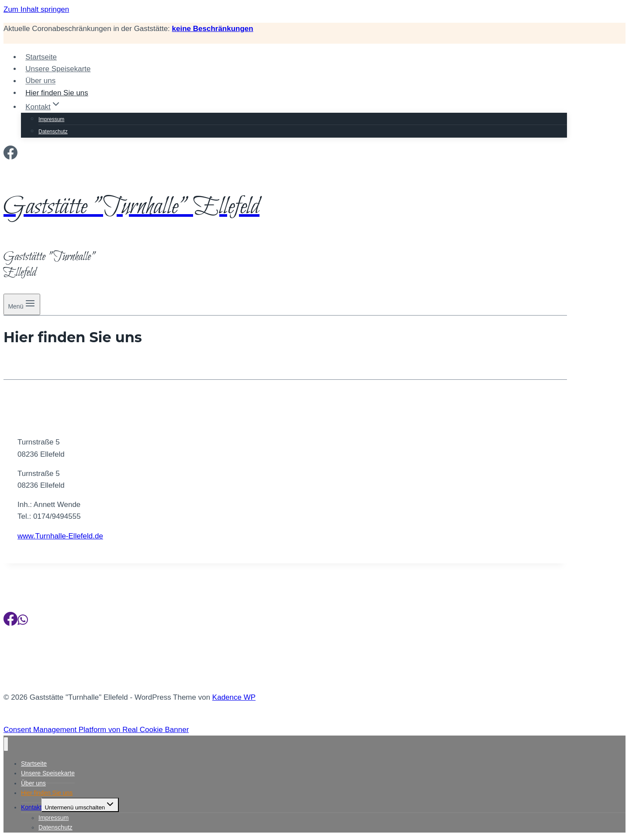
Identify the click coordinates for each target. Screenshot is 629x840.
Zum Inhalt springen (36, 9)
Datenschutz (53, 132)
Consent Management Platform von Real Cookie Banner (96, 730)
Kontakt (31, 807)
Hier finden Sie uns (57, 93)
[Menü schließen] (6, 744)
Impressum (51, 119)
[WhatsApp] (23, 621)
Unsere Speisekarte (58, 69)
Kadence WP (234, 697)
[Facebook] (10, 155)
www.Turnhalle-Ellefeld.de (60, 536)
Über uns (40, 81)
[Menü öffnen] (22, 304)
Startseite (41, 57)
